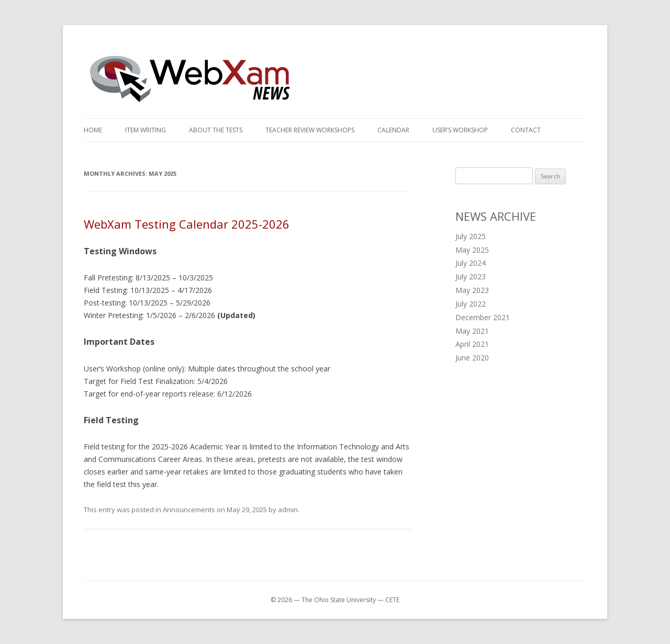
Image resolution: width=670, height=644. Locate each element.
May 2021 (472, 331)
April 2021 (472, 344)
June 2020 (472, 358)
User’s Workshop (460, 130)
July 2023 (471, 276)
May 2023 (472, 290)
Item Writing (146, 130)
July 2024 (471, 263)
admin (288, 510)
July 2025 (471, 236)
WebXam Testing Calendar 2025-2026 (187, 224)
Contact (526, 130)
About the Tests (216, 130)
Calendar (393, 130)
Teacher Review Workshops (310, 130)
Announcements (189, 510)
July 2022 (471, 304)
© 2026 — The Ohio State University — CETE (335, 600)
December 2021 (483, 317)
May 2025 (472, 250)
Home (93, 130)
